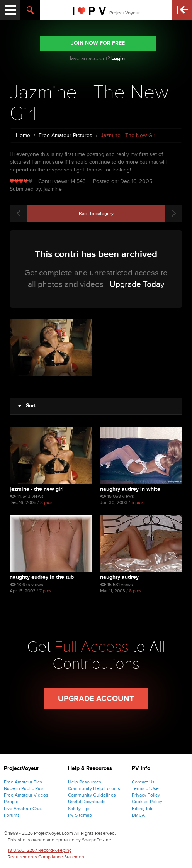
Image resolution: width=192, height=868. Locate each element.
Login (118, 58)
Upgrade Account (96, 699)
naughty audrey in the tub (42, 577)
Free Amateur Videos (26, 795)
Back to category (96, 214)
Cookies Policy (147, 802)
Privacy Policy (146, 795)
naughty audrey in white (130, 489)
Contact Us (143, 782)
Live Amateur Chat (23, 809)
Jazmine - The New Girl (37, 489)
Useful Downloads (87, 802)
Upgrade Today (137, 284)
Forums (12, 815)
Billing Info (143, 809)
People (11, 802)
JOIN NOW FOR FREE (98, 43)
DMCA (138, 815)
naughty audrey (119, 577)
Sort (27, 406)
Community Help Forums (94, 788)
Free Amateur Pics (23, 782)
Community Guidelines (92, 795)
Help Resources (85, 782)
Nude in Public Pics (24, 788)
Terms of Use (145, 788)
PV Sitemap (80, 815)
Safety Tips (79, 809)
